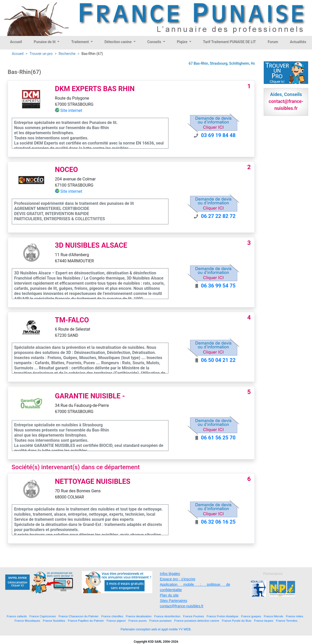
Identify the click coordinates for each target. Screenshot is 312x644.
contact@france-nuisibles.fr (182, 606)
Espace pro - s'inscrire (178, 579)
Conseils (155, 42)
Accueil (16, 42)
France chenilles (112, 616)
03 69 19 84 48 (218, 135)
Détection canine (119, 42)
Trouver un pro (41, 54)
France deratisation (139, 616)
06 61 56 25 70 (218, 438)
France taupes (264, 621)
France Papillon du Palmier (86, 621)
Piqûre (183, 42)
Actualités (298, 42)
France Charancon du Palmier (79, 616)
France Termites (287, 621)
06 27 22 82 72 (218, 216)
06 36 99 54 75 (218, 286)
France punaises (160, 621)
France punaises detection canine (197, 621)
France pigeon (116, 621)
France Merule (273, 616)
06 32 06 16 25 (218, 522)
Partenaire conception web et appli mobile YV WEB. (156, 629)
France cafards (17, 616)
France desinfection (167, 616)
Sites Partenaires (174, 601)
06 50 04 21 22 (218, 360)
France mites (295, 616)
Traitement (80, 42)
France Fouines (193, 616)
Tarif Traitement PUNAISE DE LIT (230, 42)
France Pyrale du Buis (237, 621)
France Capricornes (43, 616)
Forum (273, 42)
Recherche (67, 54)
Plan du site (169, 595)
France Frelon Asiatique (223, 616)
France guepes (251, 616)
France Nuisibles (54, 621)
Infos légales (170, 574)
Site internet (71, 110)
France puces (138, 621)
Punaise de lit (45, 42)
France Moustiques (27, 621)
